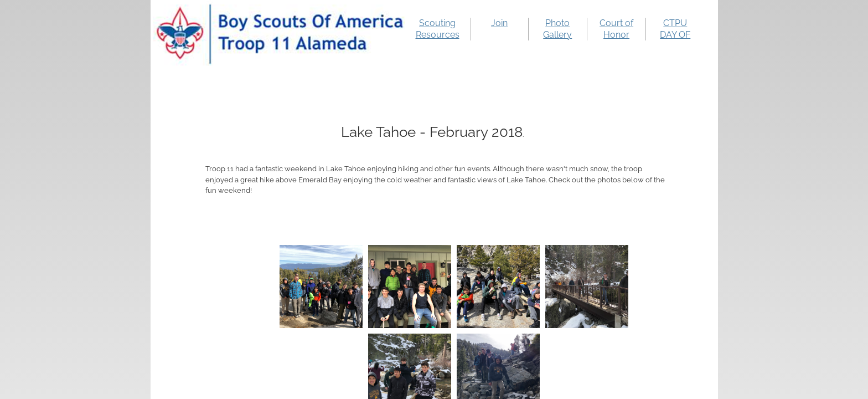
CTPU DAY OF (675, 29)
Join (499, 23)
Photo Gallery (557, 29)
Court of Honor (616, 29)
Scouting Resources (438, 29)
